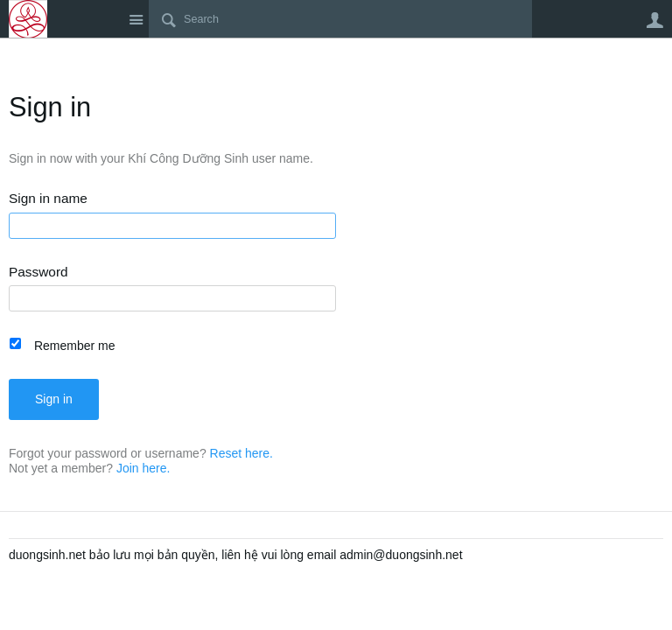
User (654, 20)
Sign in (54, 399)
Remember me (75, 346)
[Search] (340, 19)
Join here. (143, 468)
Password (38, 272)
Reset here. (241, 453)
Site (136, 19)
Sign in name (48, 199)
